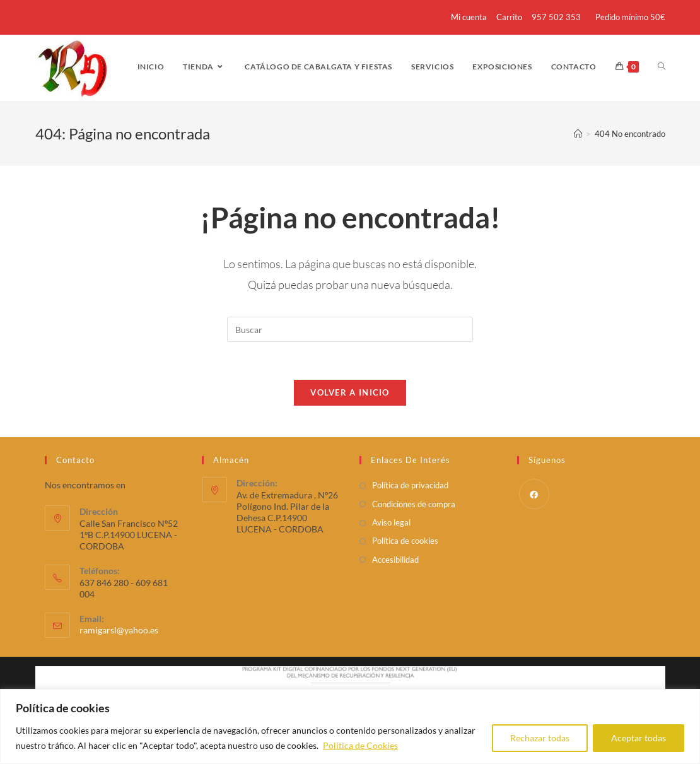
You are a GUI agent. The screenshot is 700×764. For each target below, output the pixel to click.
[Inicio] (578, 134)
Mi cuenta (469, 17)
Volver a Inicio (350, 392)
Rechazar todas (540, 738)
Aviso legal (391, 522)
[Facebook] (534, 494)
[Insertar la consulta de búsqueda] (350, 329)
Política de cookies (405, 541)
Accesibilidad (395, 560)
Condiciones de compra (414, 504)
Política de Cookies (360, 745)
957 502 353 (556, 17)
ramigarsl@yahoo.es (119, 630)
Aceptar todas (639, 738)
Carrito (509, 17)
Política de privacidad (410, 485)
